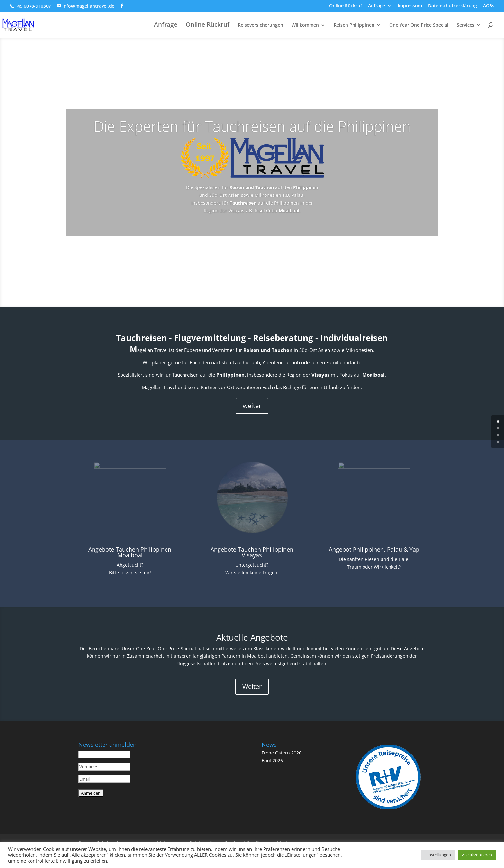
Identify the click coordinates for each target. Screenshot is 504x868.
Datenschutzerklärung (453, 6)
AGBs (489, 6)
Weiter (252, 686)
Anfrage (377, 6)
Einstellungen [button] (438, 855)
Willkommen (305, 25)
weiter (252, 405)
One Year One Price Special (419, 25)
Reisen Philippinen (354, 25)
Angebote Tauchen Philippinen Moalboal (130, 552)
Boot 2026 (272, 760)
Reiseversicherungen (261, 25)
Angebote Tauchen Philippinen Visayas (252, 552)
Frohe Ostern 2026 (282, 752)
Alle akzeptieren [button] (477, 855)
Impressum (410, 6)
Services (466, 25)
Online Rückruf (346, 6)
